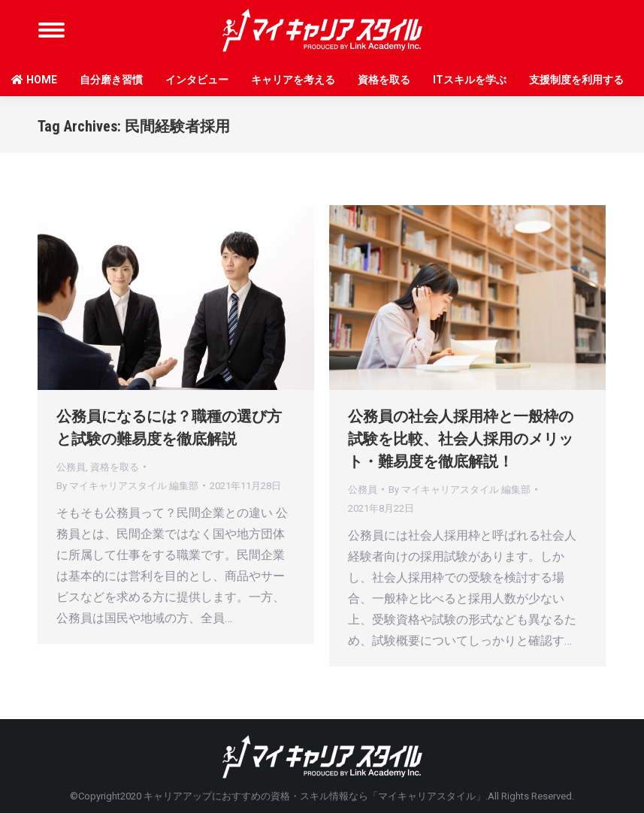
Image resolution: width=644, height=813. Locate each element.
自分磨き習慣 (111, 80)
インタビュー (197, 80)
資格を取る (384, 80)
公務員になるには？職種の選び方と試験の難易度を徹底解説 (169, 428)
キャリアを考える (293, 80)
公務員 (71, 467)
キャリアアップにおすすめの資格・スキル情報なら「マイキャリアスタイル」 (314, 796)
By (127, 486)
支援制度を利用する (576, 80)
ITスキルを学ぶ (470, 80)
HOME (34, 80)
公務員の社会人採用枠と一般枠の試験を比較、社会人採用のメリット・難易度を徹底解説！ (461, 439)
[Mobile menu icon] (51, 30)
